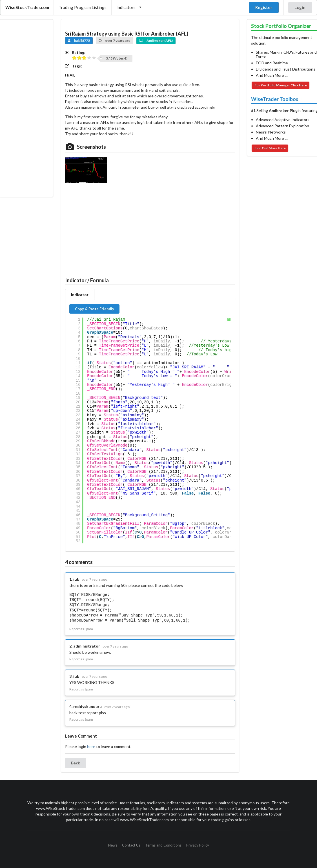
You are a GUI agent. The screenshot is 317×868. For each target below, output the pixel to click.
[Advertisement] (26, 108)
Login (300, 7)
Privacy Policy (198, 845)
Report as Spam (81, 629)
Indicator (80, 295)
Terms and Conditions (163, 845)
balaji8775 (79, 41)
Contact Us (131, 845)
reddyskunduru (87, 706)
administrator (87, 646)
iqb (76, 579)
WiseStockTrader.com (27, 7)
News (113, 845)
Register (264, 7)
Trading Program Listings (83, 7)
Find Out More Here (270, 148)
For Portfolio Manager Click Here (281, 85)
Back (76, 763)
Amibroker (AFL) (156, 41)
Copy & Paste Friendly (95, 309)
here (91, 746)
